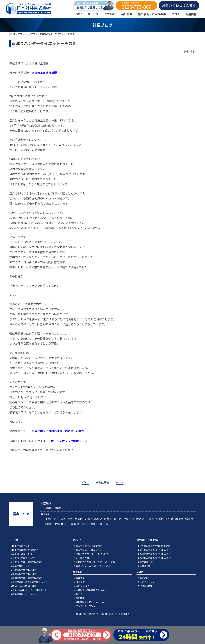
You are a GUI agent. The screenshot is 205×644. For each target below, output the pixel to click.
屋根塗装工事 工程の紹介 (24, 574)
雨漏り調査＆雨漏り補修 (24, 586)
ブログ (21, 34)
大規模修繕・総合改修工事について (30, 582)
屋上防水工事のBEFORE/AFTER (155, 550)
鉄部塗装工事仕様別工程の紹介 (27, 578)
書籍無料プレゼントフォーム (90, 602)
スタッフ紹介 (82, 586)
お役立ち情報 (146, 586)
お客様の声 (145, 566)
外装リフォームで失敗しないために (93, 566)
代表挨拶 (80, 582)
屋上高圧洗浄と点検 (22, 554)
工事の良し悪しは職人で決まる (91, 590)
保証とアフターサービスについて (92, 554)
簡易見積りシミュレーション (26, 594)
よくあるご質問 (83, 558)
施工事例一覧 (146, 562)
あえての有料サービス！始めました (30, 590)
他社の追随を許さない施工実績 (155, 546)
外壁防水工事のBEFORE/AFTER (155, 558)
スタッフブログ (147, 582)
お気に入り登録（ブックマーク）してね (95, 562)
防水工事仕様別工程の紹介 (25, 550)
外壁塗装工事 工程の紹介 (24, 570)
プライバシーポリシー (87, 606)
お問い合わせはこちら (179, 5)
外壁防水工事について (23, 558)
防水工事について (21, 546)
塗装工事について (21, 566)
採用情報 (80, 598)
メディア (80, 594)
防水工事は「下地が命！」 (89, 550)
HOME (12, 34)
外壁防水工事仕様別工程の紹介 (27, 562)
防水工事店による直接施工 (89, 546)
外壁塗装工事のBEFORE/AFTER (155, 554)
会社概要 (80, 578)
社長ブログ (32, 34)
